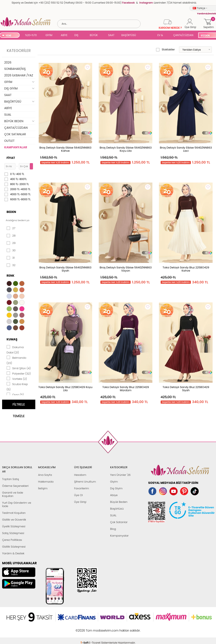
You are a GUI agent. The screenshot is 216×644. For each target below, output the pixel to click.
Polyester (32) (19, 373)
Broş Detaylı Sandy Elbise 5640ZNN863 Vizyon (126, 269)
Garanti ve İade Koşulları (13, 494)
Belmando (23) (16, 360)
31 (11, 258)
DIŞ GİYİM (78, 36)
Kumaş (12, 339)
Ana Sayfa (45, 475)
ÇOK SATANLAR (15, 134)
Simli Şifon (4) (19, 368)
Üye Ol (79, 495)
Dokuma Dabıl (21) (15, 350)
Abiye (114, 495)
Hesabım (80, 475)
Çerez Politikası (12, 540)
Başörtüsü (117, 509)
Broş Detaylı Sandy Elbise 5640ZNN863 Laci (186, 149)
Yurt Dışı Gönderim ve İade (17, 504)
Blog (113, 529)
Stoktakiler (165, 50)
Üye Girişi (80, 502)
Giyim (114, 482)
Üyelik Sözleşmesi (14, 526)
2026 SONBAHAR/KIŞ (15, 66)
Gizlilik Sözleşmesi (14, 547)
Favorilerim (82, 488)
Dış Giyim (116, 488)
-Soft (85, 628)
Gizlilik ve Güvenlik (14, 520)
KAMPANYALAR (16, 147)
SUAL (147, 36)
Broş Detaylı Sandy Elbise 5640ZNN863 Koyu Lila (126, 149)
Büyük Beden (119, 502)
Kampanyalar (119, 536)
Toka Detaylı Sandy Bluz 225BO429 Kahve (186, 269)
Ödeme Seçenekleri (15, 486)
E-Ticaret (95, 628)
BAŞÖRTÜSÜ (129, 35)
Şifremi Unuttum (85, 482)
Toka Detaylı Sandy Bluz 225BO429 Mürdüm (126, 389)
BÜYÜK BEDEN (94, 36)
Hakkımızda (46, 482)
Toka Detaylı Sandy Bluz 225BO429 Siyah (186, 389)
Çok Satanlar (119, 522)
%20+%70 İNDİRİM (31, 36)
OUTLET (9, 141)
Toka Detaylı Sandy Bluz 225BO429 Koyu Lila (66, 389)
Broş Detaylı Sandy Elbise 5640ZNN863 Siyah (65, 269)
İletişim (43, 488)
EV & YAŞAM (162, 36)
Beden (11, 212)
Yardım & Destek (13, 553)
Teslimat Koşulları (14, 513)
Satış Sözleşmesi (13, 533)
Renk (10, 276)
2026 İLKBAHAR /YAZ (19, 75)
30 (11, 250)
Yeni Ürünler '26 (120, 475)
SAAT (111, 35)
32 (11, 265)
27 (11, 228)
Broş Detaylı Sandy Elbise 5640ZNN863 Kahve (65, 149)
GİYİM (49, 35)
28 (11, 236)
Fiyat (11, 158)
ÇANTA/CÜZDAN (183, 35)
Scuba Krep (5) (17, 386)
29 (11, 243)
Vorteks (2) (17, 379)
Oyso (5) (15, 394)
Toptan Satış (11, 479)
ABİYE (64, 35)
